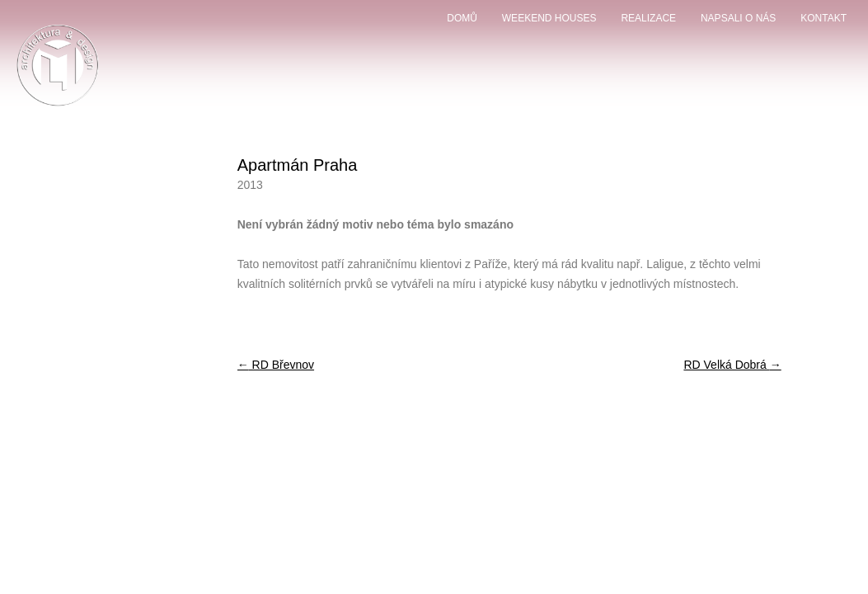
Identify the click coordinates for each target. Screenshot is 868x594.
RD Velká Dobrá (732, 365)
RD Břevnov (276, 365)
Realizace (648, 18)
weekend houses (549, 18)
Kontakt (823, 18)
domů (462, 18)
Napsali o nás (738, 18)
